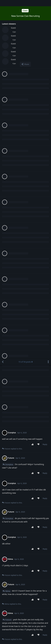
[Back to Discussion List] (3, 3)
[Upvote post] (33, 86)
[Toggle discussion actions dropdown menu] (48, 3)
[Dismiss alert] (24, 638)
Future (8, 261)
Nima (8, 232)
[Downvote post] (39, 86)
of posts (25, 3)
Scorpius (9, 106)
